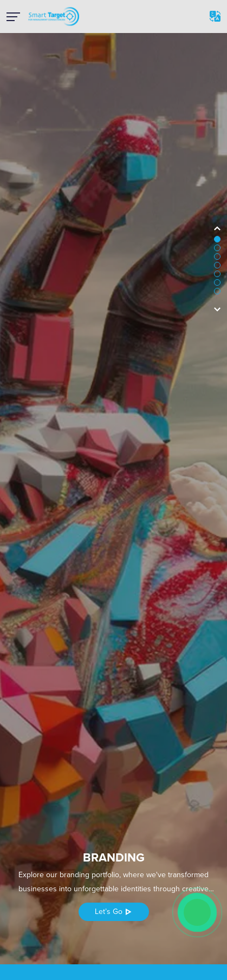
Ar (215, 16)
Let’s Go (114, 912)
